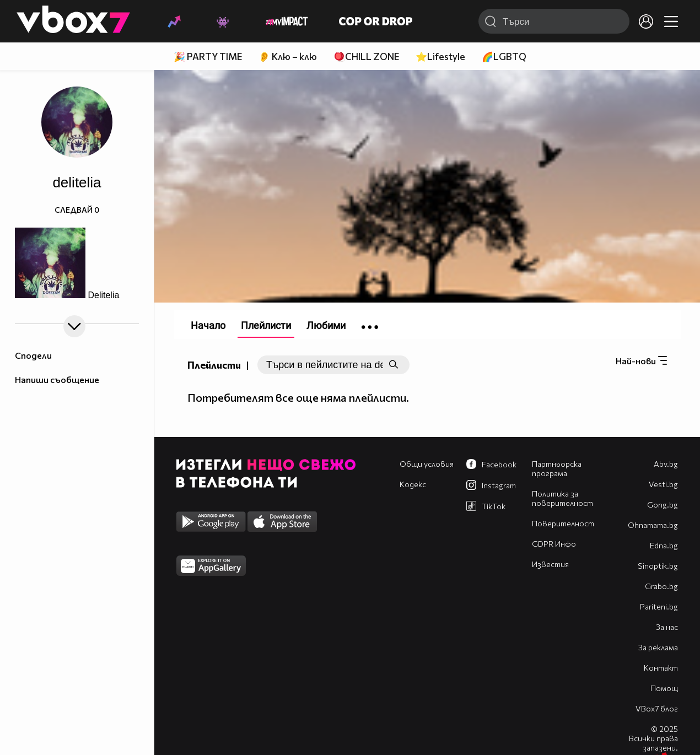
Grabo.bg (661, 586)
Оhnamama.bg (653, 525)
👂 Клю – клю (288, 56)
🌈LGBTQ (504, 56)
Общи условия (427, 464)
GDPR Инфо (554, 544)
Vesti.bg (663, 484)
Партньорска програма (557, 468)
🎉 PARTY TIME (208, 56)
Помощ (664, 688)
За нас (667, 627)
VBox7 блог (657, 708)
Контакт (661, 668)
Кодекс (413, 484)
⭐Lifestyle (440, 56)
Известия (550, 564)
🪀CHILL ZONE (366, 56)
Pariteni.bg (659, 606)
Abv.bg (666, 464)
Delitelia (103, 295)
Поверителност (563, 523)
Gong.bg (663, 505)
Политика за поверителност (562, 498)
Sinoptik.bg (658, 566)
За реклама (658, 647)
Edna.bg (664, 545)
